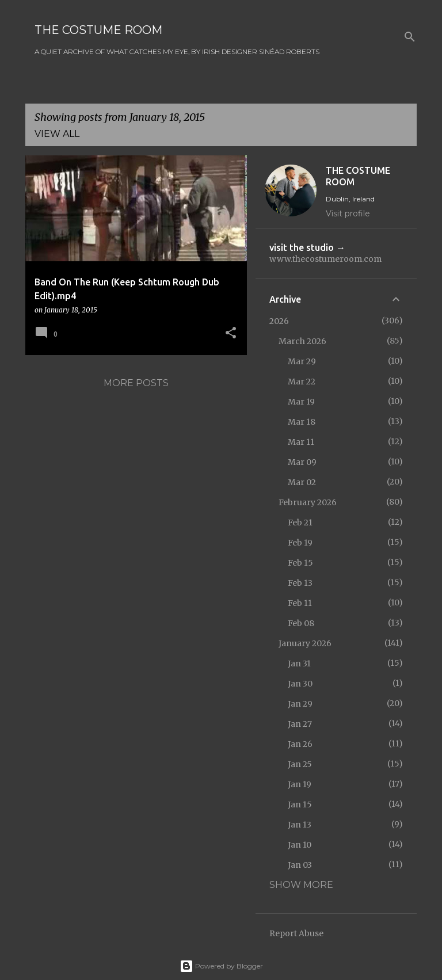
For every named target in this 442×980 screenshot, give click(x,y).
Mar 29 (302, 361)
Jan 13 (300, 825)
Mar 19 (301, 402)
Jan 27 (300, 724)
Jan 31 (299, 663)
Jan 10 (300, 845)
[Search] (410, 37)
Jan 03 (300, 865)
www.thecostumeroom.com (325, 259)
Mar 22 (302, 382)
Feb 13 (300, 583)
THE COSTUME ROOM (98, 30)
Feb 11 (300, 603)
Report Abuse (296, 933)
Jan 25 (300, 764)
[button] (231, 333)
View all (57, 134)
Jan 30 (300, 684)
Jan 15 (300, 804)
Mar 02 (302, 482)
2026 (279, 321)
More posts (136, 383)
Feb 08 (301, 623)
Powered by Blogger (221, 966)
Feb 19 (300, 543)
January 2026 (305, 643)
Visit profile (348, 213)
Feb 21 (300, 523)
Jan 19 (300, 784)
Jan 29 (300, 704)
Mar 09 (302, 462)
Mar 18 (302, 422)
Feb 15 (300, 563)
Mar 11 (301, 442)
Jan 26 (300, 744)
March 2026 (302, 341)
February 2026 (308, 502)
